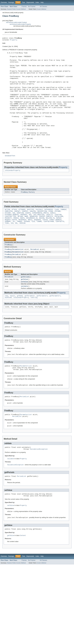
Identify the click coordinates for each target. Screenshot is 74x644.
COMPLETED (9, 232)
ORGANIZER (34, 238)
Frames (24, 7)
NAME (26, 238)
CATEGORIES (49, 231)
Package (11, 2)
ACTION (7, 231)
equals (13, 321)
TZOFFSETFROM (49, 244)
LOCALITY (49, 236)
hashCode (8, 322)
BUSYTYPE (31, 231)
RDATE (22, 240)
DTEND (51, 232)
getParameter (30, 321)
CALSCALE (39, 231)
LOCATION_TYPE (10, 238)
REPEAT (59, 240)
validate (24, 311)
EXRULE (53, 234)
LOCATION (58, 236)
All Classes (43, 7)
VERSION (22, 246)
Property (14, 41)
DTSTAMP (58, 232)
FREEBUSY (24, 236)
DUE (14, 234)
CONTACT (17, 232)
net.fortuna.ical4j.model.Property (20, 24)
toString (34, 322)
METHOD (20, 238)
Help (42, 2)
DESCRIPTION (42, 232)
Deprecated (30, 2)
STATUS (45, 242)
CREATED (33, 232)
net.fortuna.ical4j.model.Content (16, 22)
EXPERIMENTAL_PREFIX (40, 234)
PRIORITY (8, 240)
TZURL (7, 246)
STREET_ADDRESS (56, 242)
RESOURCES (22, 242)
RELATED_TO (50, 240)
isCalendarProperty (13, 191)
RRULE (30, 242)
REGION (42, 240)
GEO (30, 236)
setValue (24, 306)
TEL (14, 244)
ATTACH (14, 231)
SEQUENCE (37, 242)
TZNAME (39, 244)
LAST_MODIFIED (39, 236)
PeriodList (35, 273)
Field (14, 9)
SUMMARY (8, 244)
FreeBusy (8, 268)
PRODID (16, 240)
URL (16, 246)
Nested (9, 9)
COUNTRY (25, 232)
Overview (4, 2)
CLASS (57, 231)
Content (23, 568)
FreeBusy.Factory (28, 213)
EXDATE (28, 234)
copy (7, 321)
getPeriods (25, 301)
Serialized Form (10, 176)
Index (37, 2)
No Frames (32, 7)
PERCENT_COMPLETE (46, 238)
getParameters (42, 321)
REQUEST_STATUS (11, 242)
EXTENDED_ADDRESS (12, 236)
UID (12, 246)
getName (20, 321)
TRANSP (19, 244)
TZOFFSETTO (60, 244)
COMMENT (64, 231)
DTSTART (8, 234)
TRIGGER (27, 244)
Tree (23, 2)
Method (23, 9)
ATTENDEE (22, 231)
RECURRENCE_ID (32, 240)
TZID (33, 244)
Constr (18, 9)
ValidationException (39, 479)
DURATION (20, 234)
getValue (24, 303)
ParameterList (18, 273)
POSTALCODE (59, 238)
